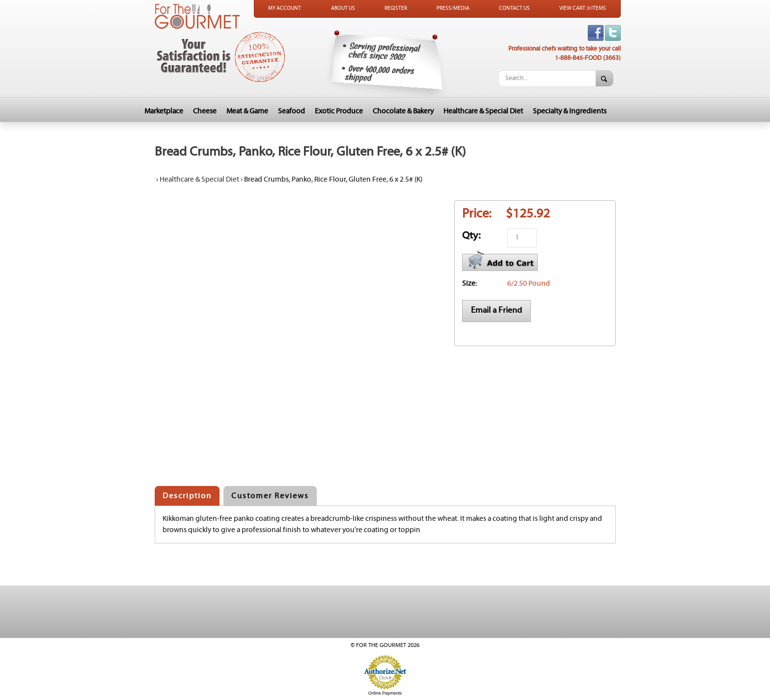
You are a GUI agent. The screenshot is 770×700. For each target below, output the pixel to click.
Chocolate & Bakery (403, 111)
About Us (343, 8)
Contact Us (514, 8)
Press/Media (453, 8)
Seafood (291, 111)
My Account (285, 8)
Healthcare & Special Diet (483, 111)
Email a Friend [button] (496, 310)
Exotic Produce (339, 111)
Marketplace (164, 111)
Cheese (205, 111)
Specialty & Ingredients (570, 111)
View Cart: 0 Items (583, 8)
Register (396, 8)
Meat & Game (247, 111)
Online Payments (385, 693)
